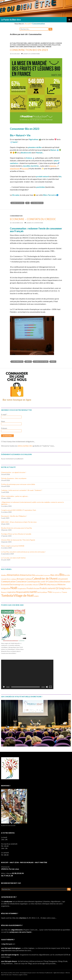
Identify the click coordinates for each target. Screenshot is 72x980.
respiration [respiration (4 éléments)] (11, 592)
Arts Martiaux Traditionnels (45, 973)
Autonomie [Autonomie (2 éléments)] (47, 575)
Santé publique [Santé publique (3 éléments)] (42, 592)
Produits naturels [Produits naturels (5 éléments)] (47, 588)
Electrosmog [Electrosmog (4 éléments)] (15, 584)
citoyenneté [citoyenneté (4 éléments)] (63, 579)
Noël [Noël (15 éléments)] (14, 588)
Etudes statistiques (41, 362)
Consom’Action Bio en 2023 (29, 50)
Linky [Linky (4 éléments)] (48, 584)
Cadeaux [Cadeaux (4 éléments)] (28, 579)
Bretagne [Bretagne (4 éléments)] (21, 579)
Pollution (56, 45)
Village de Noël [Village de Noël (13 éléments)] (23, 595)
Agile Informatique (59, 973)
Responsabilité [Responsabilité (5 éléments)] (23, 592)
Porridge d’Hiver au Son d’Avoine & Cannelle (16, 534)
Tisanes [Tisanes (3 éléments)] (64, 592)
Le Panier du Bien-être (11, 20)
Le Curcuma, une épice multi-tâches (13, 558)
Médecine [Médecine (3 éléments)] (54, 585)
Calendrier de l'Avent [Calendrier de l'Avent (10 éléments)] (45, 578)
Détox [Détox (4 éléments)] (57, 582)
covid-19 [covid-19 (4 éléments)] (44, 582)
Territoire (41, 47)
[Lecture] (4, 687)
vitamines (53, 166)
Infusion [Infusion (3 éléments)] (36, 585)
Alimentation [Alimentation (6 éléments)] (13, 575)
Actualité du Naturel (18, 43)
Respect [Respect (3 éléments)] (4, 592)
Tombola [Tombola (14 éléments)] (7, 595)
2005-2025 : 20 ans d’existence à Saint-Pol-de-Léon (19, 522)
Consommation (22, 45)
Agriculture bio (34, 43)
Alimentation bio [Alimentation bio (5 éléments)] (28, 575)
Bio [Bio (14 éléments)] (62, 575)
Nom (3, 421)
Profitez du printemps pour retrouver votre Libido (18, 484)
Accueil (28, 24)
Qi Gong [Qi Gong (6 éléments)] (60, 588)
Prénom (4, 428)
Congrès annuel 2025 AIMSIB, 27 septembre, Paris (19, 510)
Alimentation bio (18, 203)
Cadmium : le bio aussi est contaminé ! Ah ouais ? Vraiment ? (22, 490)
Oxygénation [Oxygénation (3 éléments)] (22, 588)
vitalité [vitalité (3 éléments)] (36, 596)
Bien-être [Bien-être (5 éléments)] (55, 575)
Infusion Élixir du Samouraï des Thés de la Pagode (18, 540)
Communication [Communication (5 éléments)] (8, 582)
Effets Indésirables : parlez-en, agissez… (15, 496)
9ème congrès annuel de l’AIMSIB (13, 546)
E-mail (4, 414)
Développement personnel (28, 973)
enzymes (25, 168)
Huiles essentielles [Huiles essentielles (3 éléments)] (26, 585)
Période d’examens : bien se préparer (14, 478)
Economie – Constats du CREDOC (33, 219)
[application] (27, 674)
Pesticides (47, 45)
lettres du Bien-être (25, 446)
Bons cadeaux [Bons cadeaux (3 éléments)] (12, 579)
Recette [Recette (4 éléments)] (67, 588)
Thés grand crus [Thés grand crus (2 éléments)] (57, 592)
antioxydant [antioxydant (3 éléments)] (40, 575)
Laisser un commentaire (31, 54)
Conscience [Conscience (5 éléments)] (21, 582)
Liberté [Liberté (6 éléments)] (42, 584)
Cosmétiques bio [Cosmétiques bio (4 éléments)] (33, 582)
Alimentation (46, 43)
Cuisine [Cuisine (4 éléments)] (51, 582)
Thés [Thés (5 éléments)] (50, 592)
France (53, 362)
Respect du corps (17, 47)
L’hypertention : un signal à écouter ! (14, 472)
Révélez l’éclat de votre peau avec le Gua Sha (16, 528)
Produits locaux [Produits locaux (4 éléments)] (33, 588)
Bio (53, 43)
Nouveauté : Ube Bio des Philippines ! (14, 516)
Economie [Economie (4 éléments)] (5, 584)
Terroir (48, 47)
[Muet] (47, 687)
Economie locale (36, 45)
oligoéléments (15, 168)
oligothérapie (7, 944)
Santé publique (30, 47)
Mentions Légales (18, 975)
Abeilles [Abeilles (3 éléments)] (4, 575)
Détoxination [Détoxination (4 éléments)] (65, 582)
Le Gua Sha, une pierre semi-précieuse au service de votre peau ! (23, 552)
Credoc (28, 362)
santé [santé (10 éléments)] (33, 592)
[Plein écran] (50, 687)
